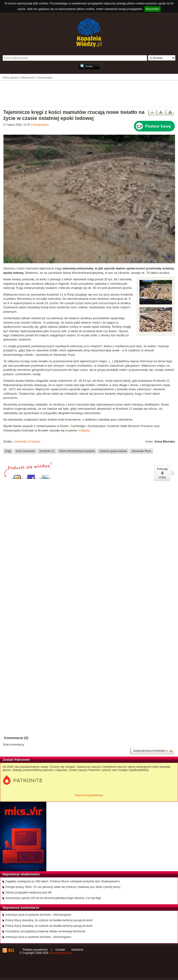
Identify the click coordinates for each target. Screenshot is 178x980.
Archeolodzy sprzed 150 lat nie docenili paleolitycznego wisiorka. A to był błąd (53, 898)
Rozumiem (152, 9)
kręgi (8, 451)
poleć (172, 473)
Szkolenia (77, 950)
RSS (11, 950)
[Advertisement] (89, 93)
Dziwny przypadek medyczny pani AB (28, 893)
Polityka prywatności (35, 950)
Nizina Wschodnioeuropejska (77, 451)
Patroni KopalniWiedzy (89, 795)
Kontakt (60, 950)
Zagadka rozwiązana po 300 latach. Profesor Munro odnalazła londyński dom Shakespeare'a (62, 881)
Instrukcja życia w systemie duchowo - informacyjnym (38, 915)
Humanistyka (41, 125)
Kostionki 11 (47, 451)
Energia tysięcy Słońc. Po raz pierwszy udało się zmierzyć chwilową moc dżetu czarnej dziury (63, 887)
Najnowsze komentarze (21, 908)
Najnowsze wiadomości (21, 874)
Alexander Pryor (141, 451)
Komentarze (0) (16, 738)
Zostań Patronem (16, 760)
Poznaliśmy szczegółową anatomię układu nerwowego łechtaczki (45, 931)
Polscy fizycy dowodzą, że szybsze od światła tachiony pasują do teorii (49, 920)
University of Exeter (27, 442)
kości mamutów (25, 451)
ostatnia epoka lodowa (113, 451)
